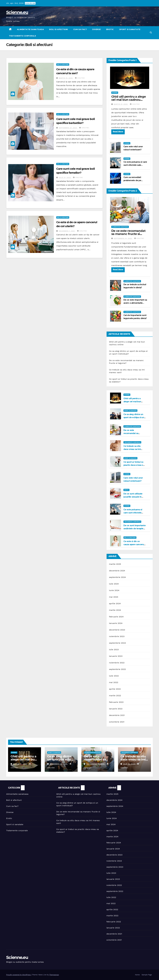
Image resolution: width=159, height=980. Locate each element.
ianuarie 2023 (116, 656)
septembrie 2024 (117, 577)
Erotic (110, 29)
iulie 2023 (114, 650)
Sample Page (147, 975)
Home (137, 975)
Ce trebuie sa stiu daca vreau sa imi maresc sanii (132, 449)
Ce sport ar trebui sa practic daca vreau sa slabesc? (134, 465)
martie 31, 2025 (121, 104)
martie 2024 (115, 610)
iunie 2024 (114, 590)
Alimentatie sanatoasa (30, 29)
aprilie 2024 (115, 603)
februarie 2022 (116, 702)
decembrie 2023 (117, 630)
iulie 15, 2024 (129, 764)
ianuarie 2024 (116, 623)
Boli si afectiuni (59, 29)
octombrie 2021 (117, 722)
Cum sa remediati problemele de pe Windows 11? (132, 180)
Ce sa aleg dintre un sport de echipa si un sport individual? (134, 417)
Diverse (97, 29)
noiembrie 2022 (117, 663)
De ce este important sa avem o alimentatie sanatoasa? (135, 303)
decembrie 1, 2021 (67, 231)
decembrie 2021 (117, 715)
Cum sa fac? (80, 29)
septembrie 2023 (117, 643)
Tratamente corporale (22, 36)
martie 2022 (115, 696)
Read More (118, 131)
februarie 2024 (116, 617)
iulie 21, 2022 (65, 177)
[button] (151, 33)
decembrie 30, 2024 (59, 764)
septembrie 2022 (117, 669)
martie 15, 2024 (66, 78)
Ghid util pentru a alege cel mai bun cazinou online (129, 100)
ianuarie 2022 (116, 709)
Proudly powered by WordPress (19, 975)
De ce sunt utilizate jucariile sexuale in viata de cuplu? (133, 497)
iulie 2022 (114, 676)
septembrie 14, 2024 (123, 238)
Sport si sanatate (130, 29)
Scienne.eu (17, 12)
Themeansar (54, 975)
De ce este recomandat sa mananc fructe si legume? (128, 234)
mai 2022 (114, 682)
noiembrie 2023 (117, 636)
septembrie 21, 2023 (68, 128)
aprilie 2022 (115, 689)
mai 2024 (114, 597)
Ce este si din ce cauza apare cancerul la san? (134, 544)
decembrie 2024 (117, 571)
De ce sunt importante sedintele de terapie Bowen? (135, 529)
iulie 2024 (114, 584)
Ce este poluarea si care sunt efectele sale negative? (135, 165)
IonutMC (80, 78)
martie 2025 (115, 564)
